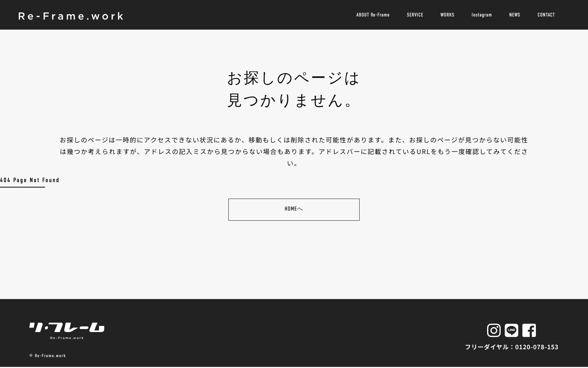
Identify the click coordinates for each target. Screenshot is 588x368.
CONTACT (546, 15)
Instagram (482, 15)
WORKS (448, 15)
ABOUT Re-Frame (373, 15)
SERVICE (415, 15)
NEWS (515, 15)
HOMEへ (294, 209)
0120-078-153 (537, 347)
